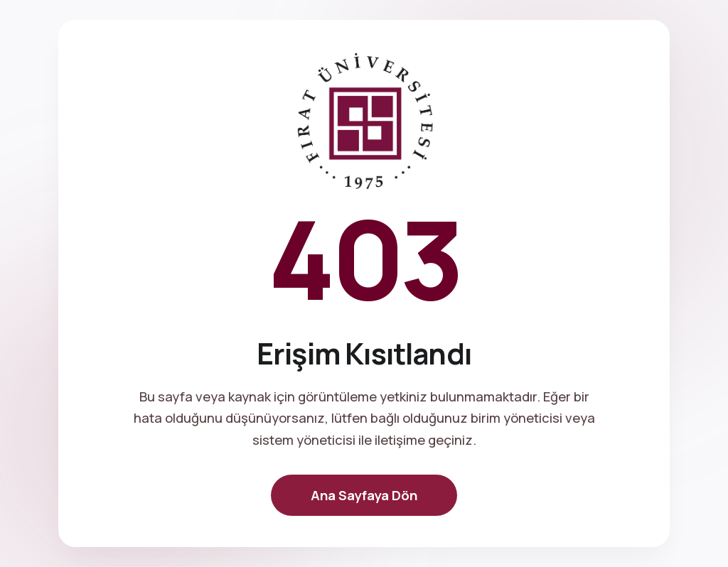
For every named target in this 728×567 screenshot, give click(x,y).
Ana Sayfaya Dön (364, 495)
